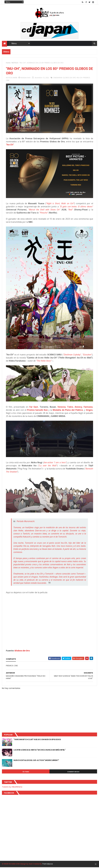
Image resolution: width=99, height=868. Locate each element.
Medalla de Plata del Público (68, 411)
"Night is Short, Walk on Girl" (60, 204)
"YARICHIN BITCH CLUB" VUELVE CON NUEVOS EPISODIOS (37, 740)
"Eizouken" (87, 355)
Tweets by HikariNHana (12, 787)
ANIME (15, 78)
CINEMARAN (58, 78)
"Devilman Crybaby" (72, 355)
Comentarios (73, 772)
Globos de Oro (22, 651)
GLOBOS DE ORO (69, 78)
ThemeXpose (47, 864)
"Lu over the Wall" (48, 466)
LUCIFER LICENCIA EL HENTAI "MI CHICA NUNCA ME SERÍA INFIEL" (40, 750)
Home (8, 63)
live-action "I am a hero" (55, 463)
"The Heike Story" (44, 361)
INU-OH (80, 78)
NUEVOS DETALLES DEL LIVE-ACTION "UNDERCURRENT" (36, 761)
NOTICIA (15, 63)
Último (26, 772)
